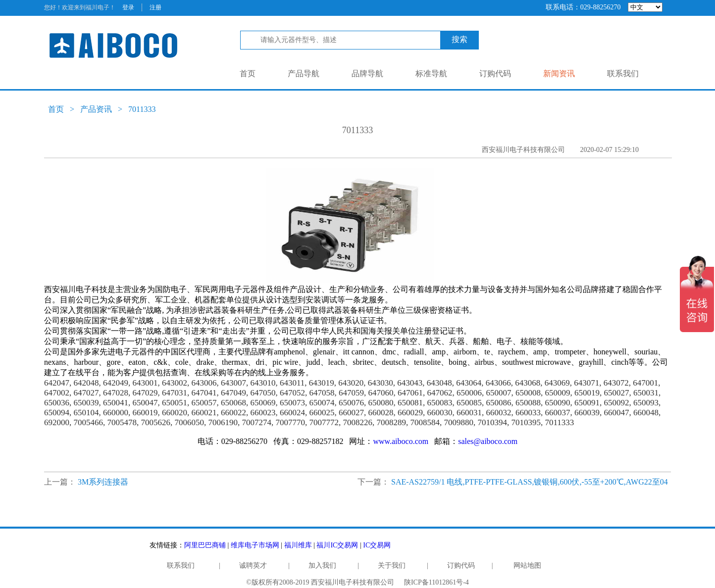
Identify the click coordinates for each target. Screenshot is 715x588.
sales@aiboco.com (488, 441)
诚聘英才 (253, 565)
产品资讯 (96, 109)
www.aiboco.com (401, 441)
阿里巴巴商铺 (205, 545)
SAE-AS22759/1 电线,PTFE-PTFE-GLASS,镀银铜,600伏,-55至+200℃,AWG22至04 (530, 482)
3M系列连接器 (103, 482)
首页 (248, 73)
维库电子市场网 (255, 545)
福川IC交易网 (337, 545)
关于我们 (392, 565)
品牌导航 (367, 73)
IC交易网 (377, 545)
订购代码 (495, 73)
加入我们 (322, 565)
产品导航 (304, 73)
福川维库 (298, 545)
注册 (155, 7)
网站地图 (527, 565)
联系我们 (623, 73)
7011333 (142, 109)
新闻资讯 (559, 73)
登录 (128, 7)
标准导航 (431, 73)
